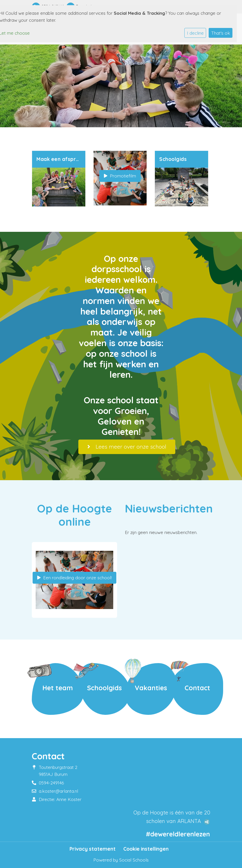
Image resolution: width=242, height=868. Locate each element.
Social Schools (134, 860)
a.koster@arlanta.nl (58, 791)
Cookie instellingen (146, 849)
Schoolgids (104, 688)
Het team (58, 688)
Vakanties (151, 688)
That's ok (221, 33)
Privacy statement (93, 849)
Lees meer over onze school (127, 447)
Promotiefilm (120, 176)
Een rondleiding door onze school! (74, 578)
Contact (197, 688)
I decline (195, 33)
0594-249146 (51, 783)
